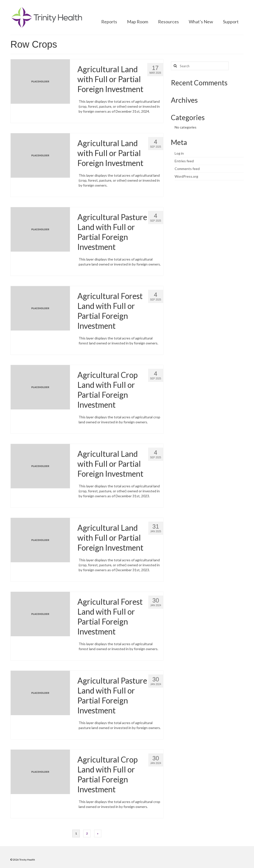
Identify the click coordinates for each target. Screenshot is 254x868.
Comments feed (187, 169)
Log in (179, 153)
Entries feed (184, 161)
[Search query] (200, 66)
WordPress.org (186, 176)
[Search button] (175, 66)
